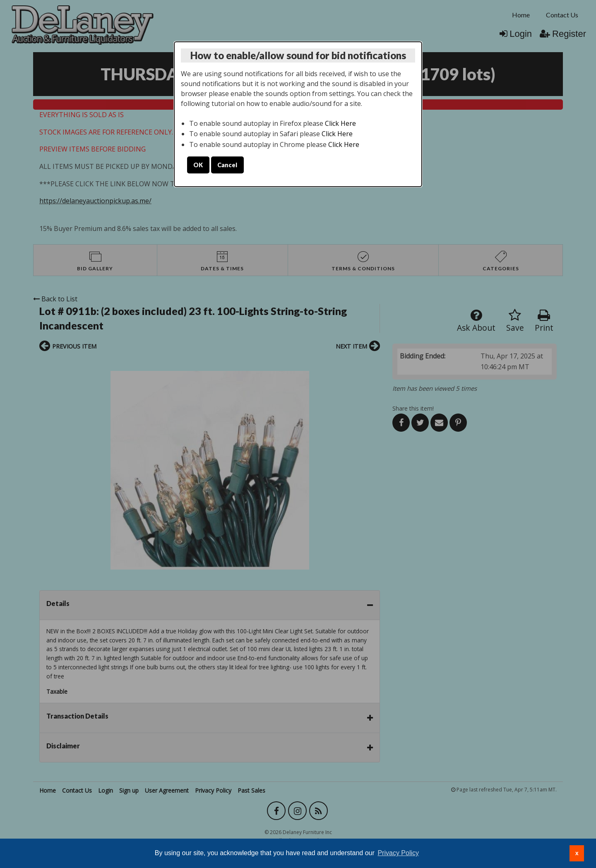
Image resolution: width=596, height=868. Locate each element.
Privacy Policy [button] (398, 853)
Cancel (227, 165)
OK (198, 165)
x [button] (577, 853)
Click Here (340, 123)
